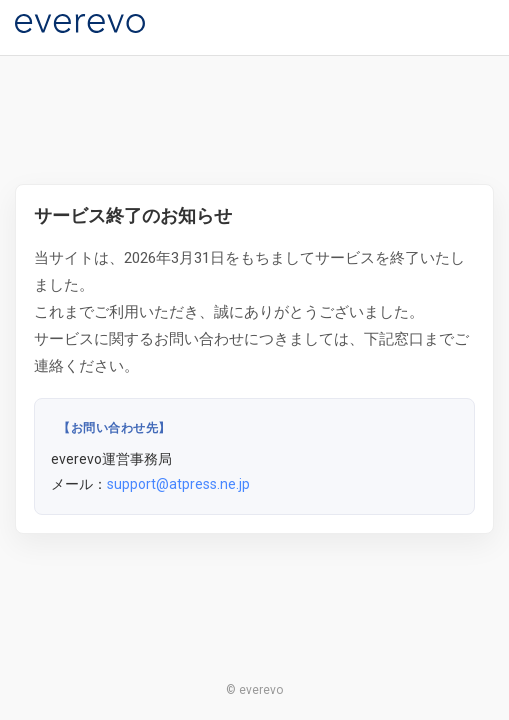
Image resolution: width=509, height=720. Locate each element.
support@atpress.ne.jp (178, 484)
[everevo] (80, 23)
